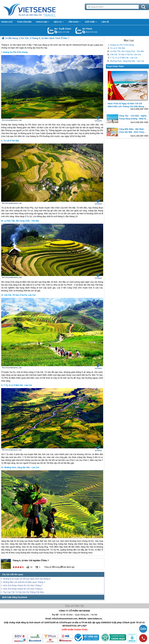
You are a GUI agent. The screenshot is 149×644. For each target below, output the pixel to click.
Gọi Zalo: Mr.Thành (79, 31)
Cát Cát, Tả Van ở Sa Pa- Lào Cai (126, 54)
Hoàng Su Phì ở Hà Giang (122, 45)
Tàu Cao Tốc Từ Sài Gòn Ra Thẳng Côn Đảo (23, 592)
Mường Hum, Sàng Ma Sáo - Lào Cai (127, 61)
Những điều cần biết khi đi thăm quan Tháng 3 (24, 582)
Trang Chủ (37, 9)
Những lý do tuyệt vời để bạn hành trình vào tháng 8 (27, 579)
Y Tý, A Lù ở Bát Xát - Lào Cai (124, 58)
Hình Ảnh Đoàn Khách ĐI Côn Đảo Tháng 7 (23, 585)
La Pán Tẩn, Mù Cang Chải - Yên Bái (127, 51)
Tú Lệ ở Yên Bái (118, 48)
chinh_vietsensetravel (56, 32)
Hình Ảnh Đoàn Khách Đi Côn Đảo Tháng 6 (23, 589)
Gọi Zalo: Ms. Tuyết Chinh (51, 31)
